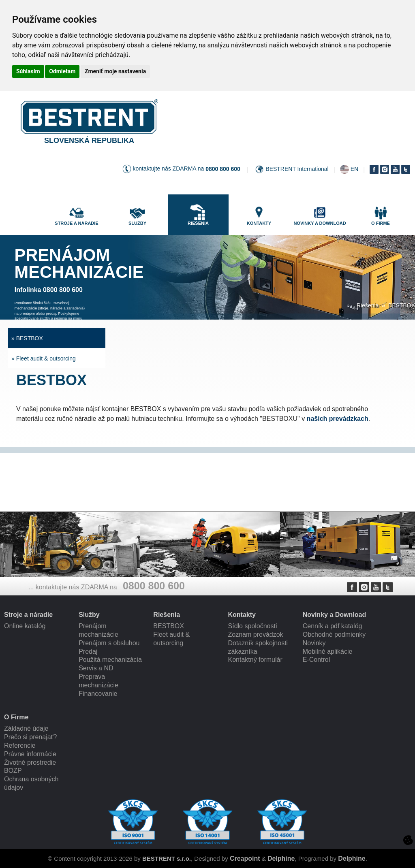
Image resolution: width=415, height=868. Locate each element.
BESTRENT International (297, 169)
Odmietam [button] (62, 71)
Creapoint (245, 858)
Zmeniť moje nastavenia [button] (115, 71)
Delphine (281, 858)
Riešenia (368, 305)
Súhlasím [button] (28, 71)
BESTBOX (402, 305)
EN (354, 169)
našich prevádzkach (338, 419)
